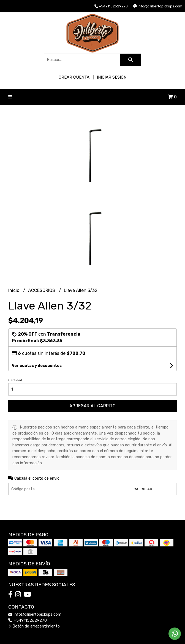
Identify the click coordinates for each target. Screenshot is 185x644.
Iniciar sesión (112, 77)
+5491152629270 (28, 620)
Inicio (14, 290)
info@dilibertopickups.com (35, 614)
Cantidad (15, 380)
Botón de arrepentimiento (34, 626)
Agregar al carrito (92, 406)
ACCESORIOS (42, 290)
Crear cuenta (74, 77)
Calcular (143, 489)
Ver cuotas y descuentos (37, 366)
